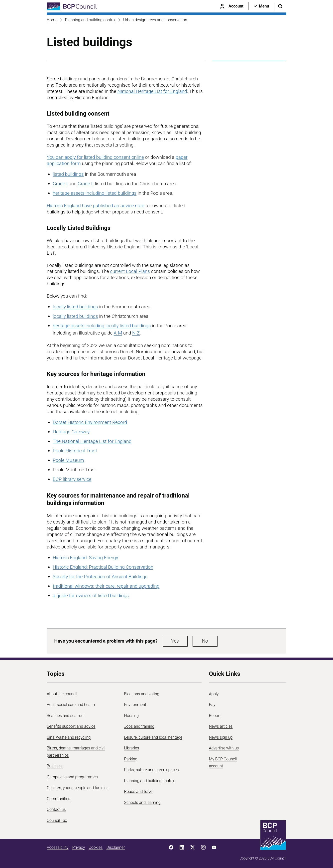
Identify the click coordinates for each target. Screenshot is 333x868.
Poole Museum (68, 460)
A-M (118, 333)
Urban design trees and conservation (155, 20)
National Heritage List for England (152, 91)
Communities (59, 799)
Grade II (86, 184)
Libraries (132, 748)
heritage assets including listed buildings (95, 193)
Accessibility (58, 847)
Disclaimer (115, 847)
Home (52, 20)
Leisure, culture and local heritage (153, 737)
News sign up (221, 737)
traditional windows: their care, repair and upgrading (106, 586)
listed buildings (68, 174)
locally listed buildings (75, 307)
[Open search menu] (280, 6)
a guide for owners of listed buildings (91, 596)
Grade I (60, 184)
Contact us (56, 809)
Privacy (78, 847)
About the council (62, 694)
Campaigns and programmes (72, 777)
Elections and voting (142, 694)
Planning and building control (90, 20)
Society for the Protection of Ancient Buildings (100, 577)
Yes (175, 641)
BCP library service (72, 479)
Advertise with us (224, 748)
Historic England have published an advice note (96, 206)
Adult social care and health (71, 705)
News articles (221, 726)
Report (215, 716)
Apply (214, 694)
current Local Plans (130, 271)
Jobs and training (139, 726)
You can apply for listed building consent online (95, 157)
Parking (131, 759)
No (205, 641)
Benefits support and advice (71, 726)
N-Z (136, 333)
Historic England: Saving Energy (86, 558)
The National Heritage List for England (92, 441)
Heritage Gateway (71, 432)
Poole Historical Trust (75, 451)
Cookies (96, 847)
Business (55, 766)
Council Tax (57, 820)
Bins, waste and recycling (69, 737)
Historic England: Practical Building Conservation (103, 567)
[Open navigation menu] (261, 6)
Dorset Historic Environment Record (90, 422)
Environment (135, 705)
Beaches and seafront (66, 716)
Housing (131, 716)
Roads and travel (139, 791)
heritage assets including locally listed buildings (102, 326)
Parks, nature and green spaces (152, 770)
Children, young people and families (78, 788)
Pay (212, 705)
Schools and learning (142, 802)
